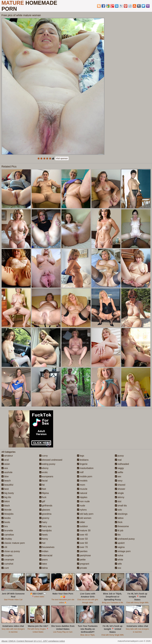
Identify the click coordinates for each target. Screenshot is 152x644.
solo (118, 510)
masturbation (85, 468)
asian (6, 464)
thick (119, 522)
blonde (6, 510)
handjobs (45, 531)
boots (6, 522)
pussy (119, 456)
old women (84, 518)
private (82, 568)
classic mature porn (13, 543)
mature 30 (84, 531)
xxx (118, 568)
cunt (5, 568)
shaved (120, 485)
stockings (121, 514)
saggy (119, 468)
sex (118, 476)
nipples (82, 497)
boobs (6, 518)
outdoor (82, 526)
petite (81, 560)
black (6, 506)
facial (43, 481)
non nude (83, 501)
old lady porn (85, 514)
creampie (8, 560)
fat (42, 485)
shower (120, 489)
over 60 (82, 543)
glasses (45, 510)
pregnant (83, 564)
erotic (44, 472)
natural (82, 493)
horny (44, 539)
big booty (8, 493)
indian (44, 551)
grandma (45, 514)
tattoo (119, 518)
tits (118, 535)
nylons (82, 510)
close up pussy (11, 551)
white (119, 560)
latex (43, 564)
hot (42, 543)
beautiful (7, 485)
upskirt (120, 543)
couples (7, 555)
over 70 (82, 547)
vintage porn (123, 551)
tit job (119, 531)
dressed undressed (51, 460)
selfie (119, 472)
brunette (7, 531)
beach (6, 481)
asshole (7, 472)
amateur (7, 456)
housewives (47, 547)
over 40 (82, 535)
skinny (120, 497)
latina (44, 568)
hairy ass (45, 526)
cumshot (7, 564)
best (5, 489)
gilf (42, 501)
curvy (44, 456)
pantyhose (84, 555)
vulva (119, 555)
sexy (119, 481)
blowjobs (7, 514)
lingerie (82, 464)
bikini (6, 501)
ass (5, 468)
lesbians (83, 460)
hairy (43, 522)
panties (82, 551)
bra (5, 526)
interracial (46, 555)
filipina (44, 493)
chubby (7, 539)
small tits (121, 506)
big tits (6, 497)
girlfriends (46, 506)
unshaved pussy (125, 539)
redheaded (122, 464)
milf (80, 472)
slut (118, 501)
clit (4, 547)
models (82, 481)
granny (44, 518)
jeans (44, 560)
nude (81, 506)
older (81, 522)
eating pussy (47, 464)
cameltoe (8, 535)
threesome (122, 526)
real (118, 460)
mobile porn (85, 476)
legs (81, 456)
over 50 (82, 539)
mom (81, 485)
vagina (120, 547)
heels (44, 535)
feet (43, 489)
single (119, 493)
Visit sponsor (62, 158)
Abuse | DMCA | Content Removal (17, 641)
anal (5, 460)
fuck (43, 497)
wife (118, 564)
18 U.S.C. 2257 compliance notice (49, 641)
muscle (82, 489)
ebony (44, 468)
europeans (46, 476)
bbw (5, 476)
